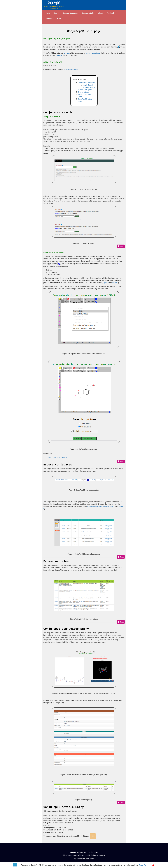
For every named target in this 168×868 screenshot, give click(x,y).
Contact (73, 852)
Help (59, 19)
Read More (143, 865)
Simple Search (88, 85)
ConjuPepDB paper (72, 69)
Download (50, 19)
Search (57, 13)
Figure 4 (115, 283)
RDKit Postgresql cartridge (58, 457)
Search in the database (86, 83)
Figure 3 (106, 283)
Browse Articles (88, 13)
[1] (64, 286)
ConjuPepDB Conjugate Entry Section (101, 506)
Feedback (110, 13)
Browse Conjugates (71, 13)
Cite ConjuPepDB (91, 852)
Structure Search (89, 87)
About (101, 13)
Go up (121, 246)
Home (48, 13)
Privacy (80, 852)
